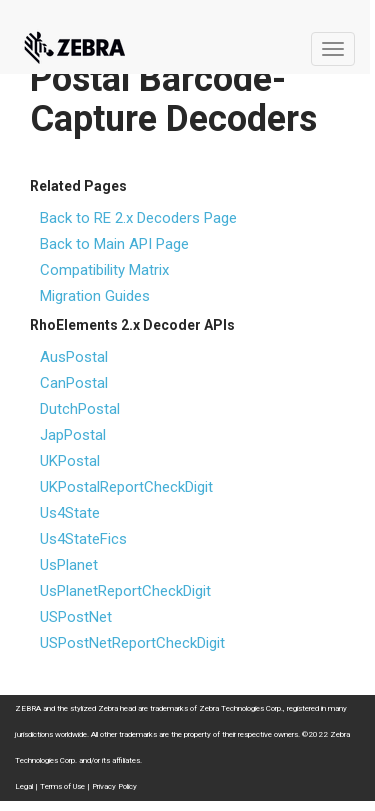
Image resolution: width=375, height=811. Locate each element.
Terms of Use (62, 786)
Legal (24, 786)
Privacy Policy (114, 786)
